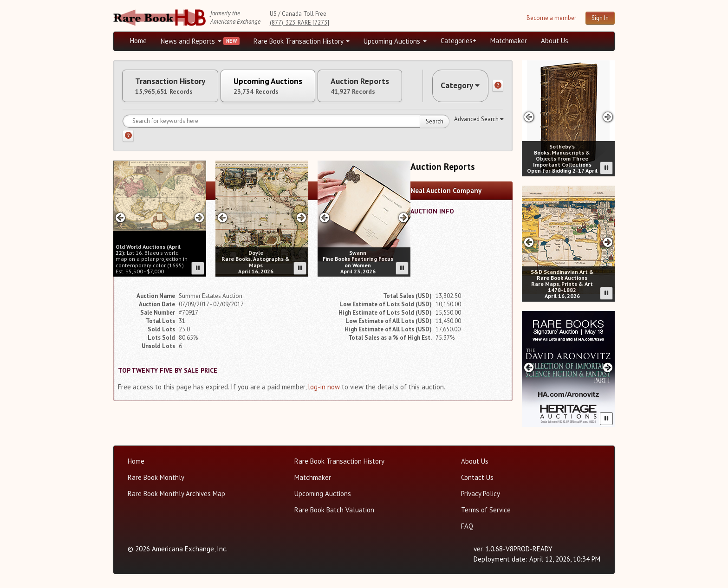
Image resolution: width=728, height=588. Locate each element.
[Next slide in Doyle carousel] (302, 219)
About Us (555, 41)
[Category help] (498, 87)
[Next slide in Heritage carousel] (608, 367)
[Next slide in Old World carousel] (199, 219)
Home (138, 41)
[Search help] (128, 138)
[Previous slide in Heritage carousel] (529, 367)
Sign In (600, 18)
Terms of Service (486, 510)
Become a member (551, 18)
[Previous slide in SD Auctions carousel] (529, 242)
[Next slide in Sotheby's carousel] (608, 117)
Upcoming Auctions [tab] (275, 87)
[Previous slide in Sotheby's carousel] (529, 117)
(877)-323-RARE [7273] (299, 23)
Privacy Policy (481, 494)
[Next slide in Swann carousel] (404, 219)
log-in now (324, 389)
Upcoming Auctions (395, 41)
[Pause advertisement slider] (198, 270)
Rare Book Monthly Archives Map (176, 494)
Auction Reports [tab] (372, 87)
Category (459, 87)
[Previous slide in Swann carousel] (324, 219)
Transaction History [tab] (173, 87)
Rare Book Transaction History (302, 41)
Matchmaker (509, 41)
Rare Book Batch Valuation (334, 510)
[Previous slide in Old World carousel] (120, 219)
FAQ (467, 526)
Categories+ (458, 41)
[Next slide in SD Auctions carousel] (608, 242)
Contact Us (477, 477)
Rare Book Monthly (156, 477)
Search (435, 123)
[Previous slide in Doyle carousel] (222, 219)
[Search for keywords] (286, 123)
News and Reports (191, 41)
